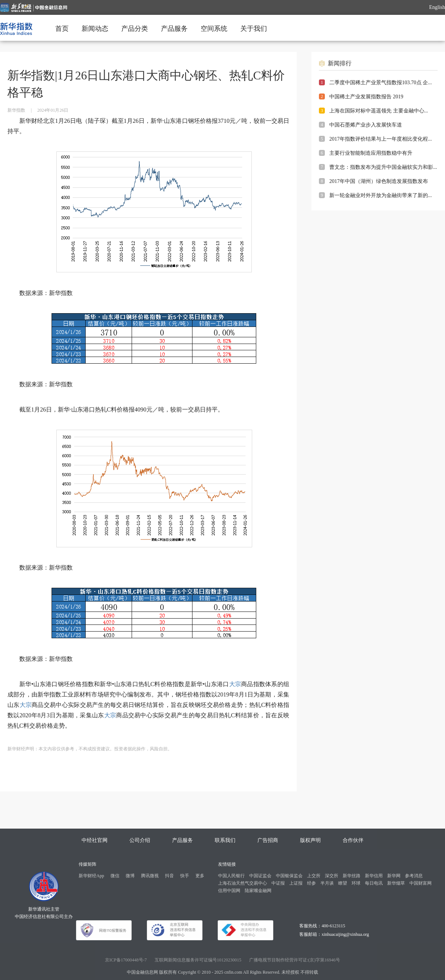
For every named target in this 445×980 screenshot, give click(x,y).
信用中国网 (229, 891)
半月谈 (327, 883)
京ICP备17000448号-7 (126, 960)
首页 (62, 29)
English (437, 7)
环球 (356, 883)
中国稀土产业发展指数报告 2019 (366, 97)
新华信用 (374, 876)
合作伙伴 (353, 840)
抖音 (169, 876)
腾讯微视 (150, 876)
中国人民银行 (231, 876)
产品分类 (135, 29)
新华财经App (91, 876)
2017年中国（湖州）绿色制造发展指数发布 (379, 181)
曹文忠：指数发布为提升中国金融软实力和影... (383, 167)
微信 (115, 876)
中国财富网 (421, 883)
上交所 (314, 876)
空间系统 (214, 29)
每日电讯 (374, 883)
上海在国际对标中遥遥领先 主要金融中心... (379, 111)
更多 (200, 876)
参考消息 (414, 876)
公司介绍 (140, 840)
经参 (311, 883)
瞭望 (343, 883)
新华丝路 (352, 876)
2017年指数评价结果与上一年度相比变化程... (381, 139)
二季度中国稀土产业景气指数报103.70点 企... (381, 83)
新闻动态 (95, 29)
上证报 (296, 883)
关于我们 (254, 29)
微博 (130, 876)
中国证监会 (260, 876)
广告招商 (268, 840)
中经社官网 (95, 840)
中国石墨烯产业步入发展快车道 (366, 125)
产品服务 (174, 29)
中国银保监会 (289, 876)
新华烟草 (396, 883)
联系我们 (225, 840)
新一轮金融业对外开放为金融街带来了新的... (381, 195)
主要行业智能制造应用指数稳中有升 (371, 153)
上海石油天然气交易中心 (243, 883)
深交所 (332, 876)
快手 (185, 876)
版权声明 (310, 840)
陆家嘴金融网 (258, 891)
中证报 (278, 883)
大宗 (235, 684)
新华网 (394, 876)
